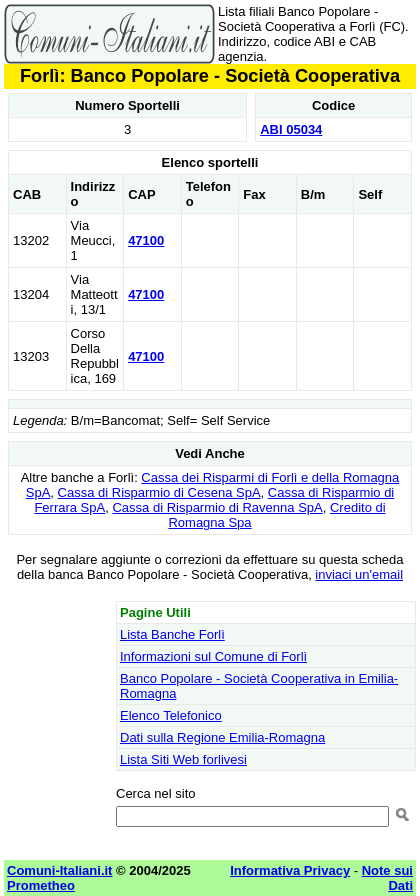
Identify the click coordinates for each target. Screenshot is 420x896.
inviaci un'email (359, 574)
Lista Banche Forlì (172, 634)
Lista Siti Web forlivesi (183, 759)
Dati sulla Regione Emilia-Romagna (222, 737)
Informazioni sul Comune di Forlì (213, 656)
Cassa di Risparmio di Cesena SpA (159, 492)
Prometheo (41, 885)
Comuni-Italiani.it (59, 870)
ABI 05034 (291, 129)
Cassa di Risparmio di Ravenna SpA (217, 507)
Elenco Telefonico (171, 715)
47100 (146, 240)
